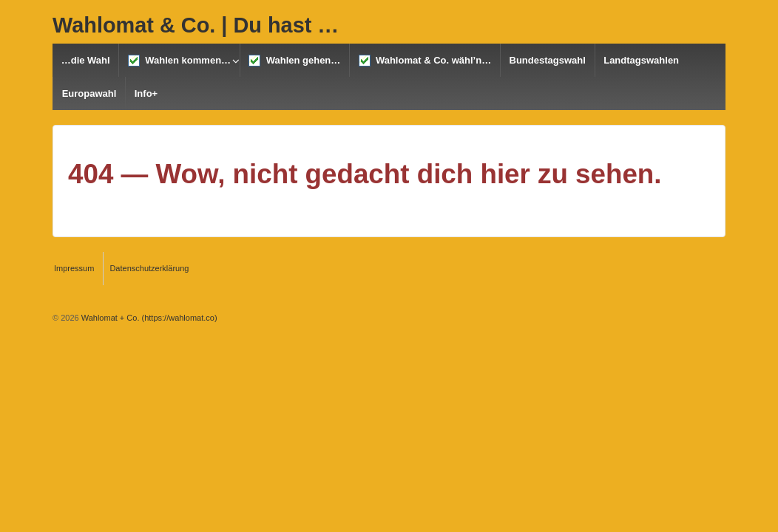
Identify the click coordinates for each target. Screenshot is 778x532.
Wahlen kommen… (179, 61)
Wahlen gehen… (294, 61)
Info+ (146, 93)
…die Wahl (86, 60)
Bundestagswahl (548, 60)
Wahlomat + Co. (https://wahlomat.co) (148, 318)
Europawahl (89, 93)
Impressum (74, 268)
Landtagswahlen (641, 60)
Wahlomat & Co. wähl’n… (425, 61)
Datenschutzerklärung (149, 268)
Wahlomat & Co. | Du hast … (196, 25)
